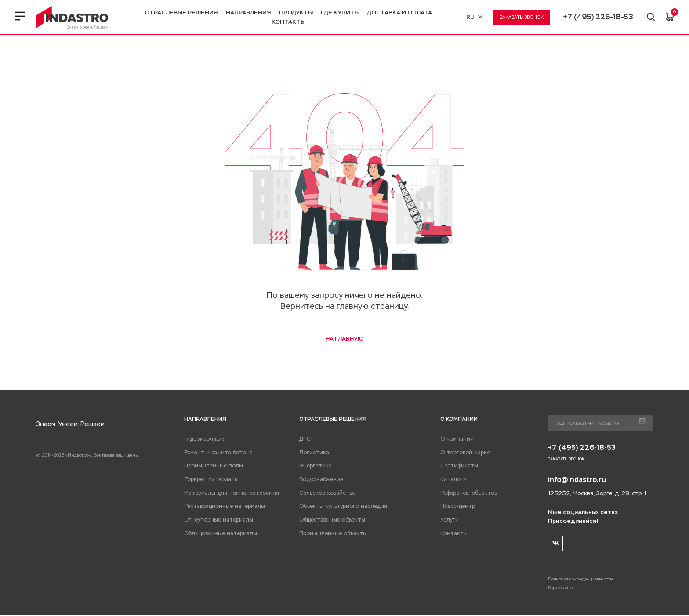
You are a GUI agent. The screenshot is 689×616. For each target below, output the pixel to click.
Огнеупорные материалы (216, 520)
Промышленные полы (212, 466)
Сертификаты (457, 466)
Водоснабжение (320, 480)
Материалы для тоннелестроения (227, 493)
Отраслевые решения (181, 13)
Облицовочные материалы (218, 534)
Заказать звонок (521, 17)
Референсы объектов (467, 493)
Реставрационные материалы (221, 507)
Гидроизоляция (203, 439)
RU (473, 17)
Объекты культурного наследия (339, 507)
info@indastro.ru (578, 480)
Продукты (296, 13)
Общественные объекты (330, 520)
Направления (248, 13)
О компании (455, 439)
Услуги (449, 520)
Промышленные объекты (331, 534)
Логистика (312, 453)
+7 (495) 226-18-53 (597, 17)
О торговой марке (462, 453)
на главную (344, 339)
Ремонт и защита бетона (214, 453)
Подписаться (642, 421)
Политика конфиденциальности (584, 580)
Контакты (288, 22)
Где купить (339, 13)
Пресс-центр (457, 507)
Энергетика (314, 466)
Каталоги (452, 480)
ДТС (304, 439)
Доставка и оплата (399, 13)
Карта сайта (561, 589)
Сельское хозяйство (325, 493)
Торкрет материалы (209, 480)
